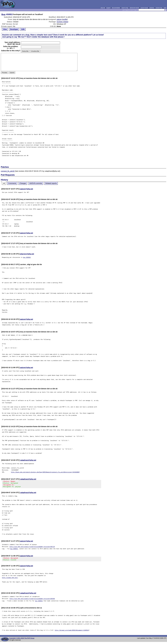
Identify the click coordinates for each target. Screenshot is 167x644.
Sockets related (62, 22)
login (165, 8)
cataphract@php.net (28, 460)
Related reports (51, 183)
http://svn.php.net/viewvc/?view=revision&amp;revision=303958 (32, 601)
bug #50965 (27, 257)
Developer (14, 29)
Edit (23, 29)
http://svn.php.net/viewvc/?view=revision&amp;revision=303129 (32, 548)
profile (65, 19)
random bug (159, 8)
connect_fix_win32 (8, 171)
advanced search (134, 8)
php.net (103, 8)
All (4, 183)
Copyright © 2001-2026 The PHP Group (22, 640)
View (5, 29)
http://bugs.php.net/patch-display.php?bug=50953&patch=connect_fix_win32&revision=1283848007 (45, 472)
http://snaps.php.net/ (10, 580)
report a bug (125, 8)
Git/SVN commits (36, 183)
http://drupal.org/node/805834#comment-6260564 (72, 632)
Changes (23, 183)
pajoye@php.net (27, 189)
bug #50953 (14, 550)
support (108, 8)
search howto (144, 8)
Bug (3, 14)
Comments (12, 183)
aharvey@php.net (27, 254)
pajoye (59, 19)
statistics (152, 8)
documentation (116, 8)
